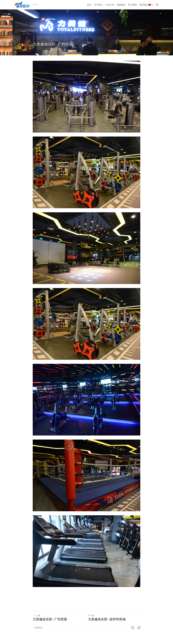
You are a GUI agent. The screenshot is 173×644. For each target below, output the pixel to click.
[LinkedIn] (133, 628)
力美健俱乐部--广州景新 (50, 619)
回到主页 (38, 628)
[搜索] (157, 5)
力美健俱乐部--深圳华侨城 (107, 619)
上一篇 (36, 615)
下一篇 (92, 615)
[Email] (139, 628)
